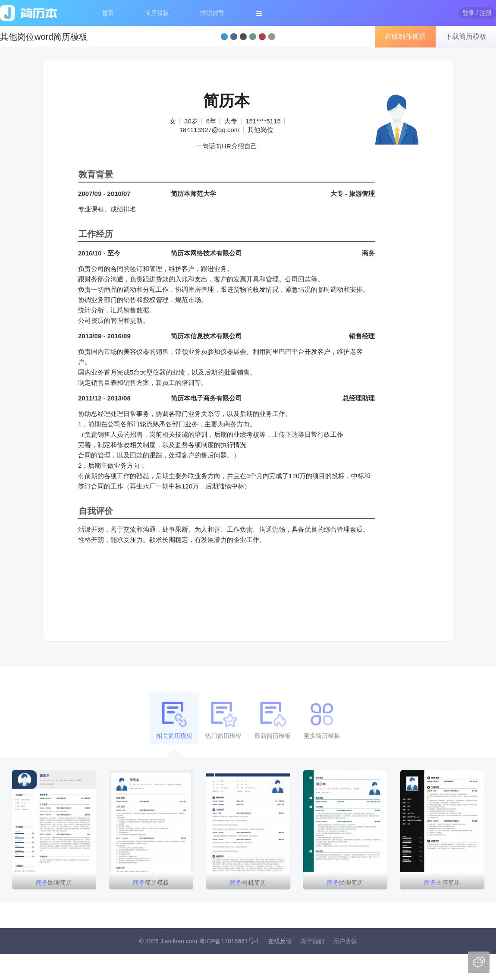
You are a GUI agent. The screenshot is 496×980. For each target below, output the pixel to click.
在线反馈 (280, 941)
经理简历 (345, 882)
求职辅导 (212, 13)
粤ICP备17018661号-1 (229, 941)
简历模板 (157, 13)
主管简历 (442, 882)
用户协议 (345, 941)
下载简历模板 (466, 36)
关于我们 (312, 941)
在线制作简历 (405, 36)
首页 (108, 13)
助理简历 (54, 882)
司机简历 (248, 882)
